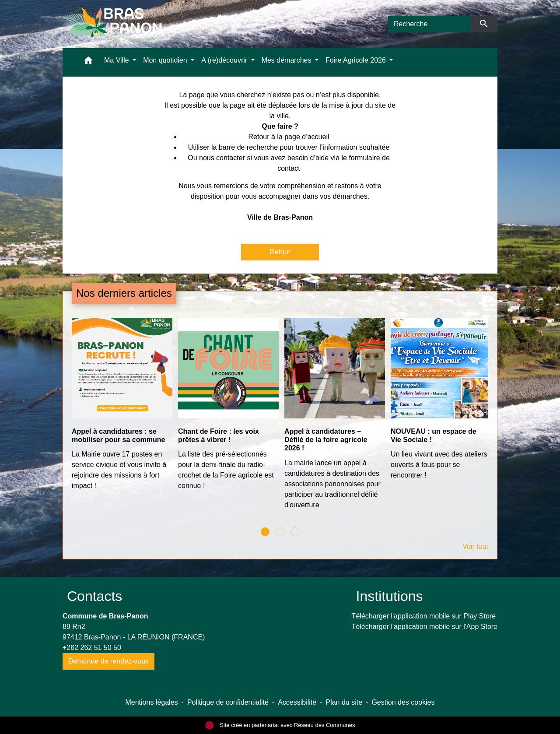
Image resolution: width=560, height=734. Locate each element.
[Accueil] (112, 24)
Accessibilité (297, 702)
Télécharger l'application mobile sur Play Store (424, 616)
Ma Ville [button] (117, 60)
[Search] (429, 24)
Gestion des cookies (403, 702)
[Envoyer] (484, 24)
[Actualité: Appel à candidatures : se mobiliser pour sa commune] (121, 409)
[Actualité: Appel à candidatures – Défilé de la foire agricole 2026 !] (333, 418)
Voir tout (475, 546)
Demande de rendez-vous (108, 661)
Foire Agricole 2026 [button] (357, 60)
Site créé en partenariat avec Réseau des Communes (280, 725)
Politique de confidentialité (228, 702)
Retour (280, 252)
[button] (88, 62)
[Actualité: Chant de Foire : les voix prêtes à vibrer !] (227, 409)
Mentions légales (151, 702)
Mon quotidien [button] (166, 60)
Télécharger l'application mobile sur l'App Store (425, 627)
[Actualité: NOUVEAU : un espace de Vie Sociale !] (439, 404)
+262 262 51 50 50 (92, 648)
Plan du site (344, 702)
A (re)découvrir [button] (225, 60)
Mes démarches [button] (287, 60)
